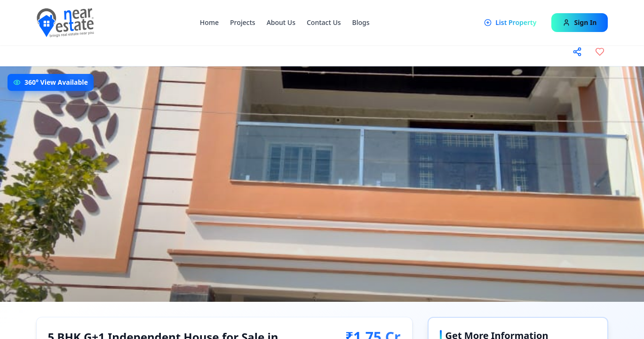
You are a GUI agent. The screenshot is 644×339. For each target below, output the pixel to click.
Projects (243, 22)
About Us (281, 22)
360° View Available (56, 82)
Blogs (361, 22)
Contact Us (324, 22)
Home (209, 22)
